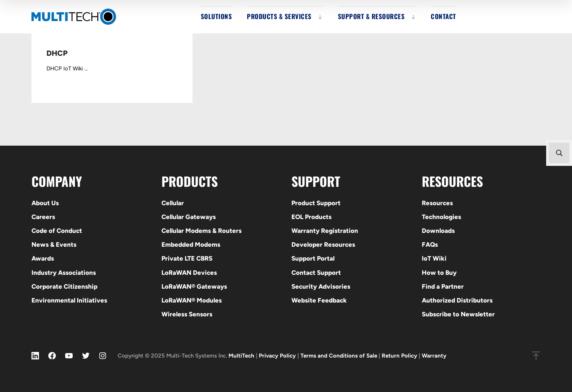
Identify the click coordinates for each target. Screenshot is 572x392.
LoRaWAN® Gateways (194, 286)
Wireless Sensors (187, 314)
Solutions (217, 16)
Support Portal (313, 258)
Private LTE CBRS (187, 258)
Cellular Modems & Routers (202, 231)
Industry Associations (64, 273)
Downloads (438, 231)
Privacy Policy (277, 356)
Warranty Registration (325, 231)
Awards (43, 258)
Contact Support (316, 273)
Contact (444, 16)
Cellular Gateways (189, 217)
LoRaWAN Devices (189, 273)
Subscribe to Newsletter (458, 314)
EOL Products (311, 217)
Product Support (316, 203)
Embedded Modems (191, 244)
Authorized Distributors (457, 300)
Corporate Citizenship (64, 286)
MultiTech (241, 356)
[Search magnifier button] (559, 153)
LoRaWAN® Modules (192, 300)
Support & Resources (371, 16)
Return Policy (400, 356)
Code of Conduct (57, 231)
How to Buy (439, 273)
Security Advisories (321, 286)
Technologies (441, 217)
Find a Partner (443, 286)
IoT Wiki (434, 258)
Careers (43, 217)
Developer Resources (323, 244)
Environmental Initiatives (69, 300)
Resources (437, 203)
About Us (45, 203)
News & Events (54, 244)
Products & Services (279, 16)
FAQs (430, 244)
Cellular (173, 203)
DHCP (57, 53)
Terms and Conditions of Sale (339, 356)
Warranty (434, 356)
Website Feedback (319, 300)
